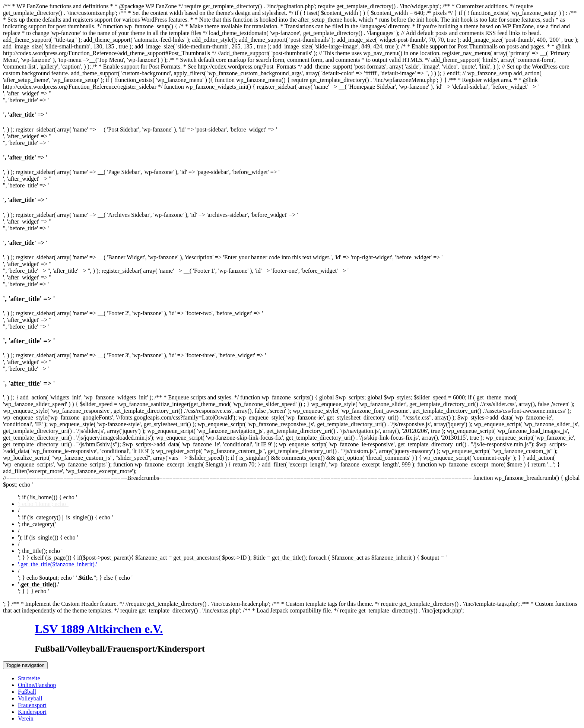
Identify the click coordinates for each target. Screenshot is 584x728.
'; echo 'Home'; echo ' (43, 504)
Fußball (27, 692)
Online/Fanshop (37, 685)
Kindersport (32, 712)
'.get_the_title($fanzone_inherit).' (58, 564)
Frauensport (32, 705)
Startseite (29, 678)
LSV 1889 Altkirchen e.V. (99, 629)
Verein (26, 718)
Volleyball (30, 698)
